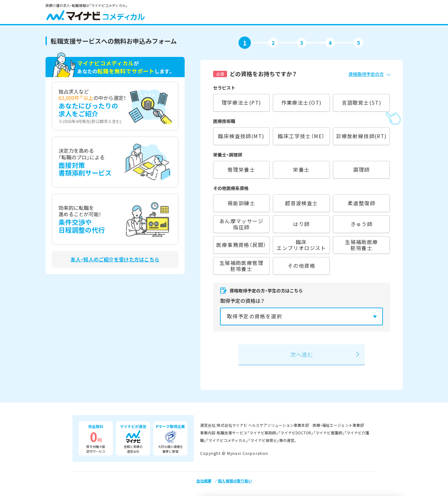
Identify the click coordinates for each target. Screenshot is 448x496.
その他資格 (301, 266)
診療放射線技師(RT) (362, 136)
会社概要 (204, 481)
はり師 (301, 224)
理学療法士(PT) (242, 102)
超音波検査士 (301, 203)
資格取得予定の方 (366, 74)
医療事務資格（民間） (241, 245)
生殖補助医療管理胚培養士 (241, 266)
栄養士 (301, 169)
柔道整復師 (362, 203)
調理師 (361, 169)
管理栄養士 (241, 169)
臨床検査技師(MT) (241, 136)
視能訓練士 (241, 203)
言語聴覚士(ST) (362, 102)
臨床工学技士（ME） (301, 136)
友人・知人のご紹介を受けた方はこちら (115, 259)
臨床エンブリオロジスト (301, 245)
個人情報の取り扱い (235, 481)
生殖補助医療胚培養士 (362, 245)
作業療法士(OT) (302, 102)
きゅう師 (362, 224)
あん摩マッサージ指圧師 (241, 224)
